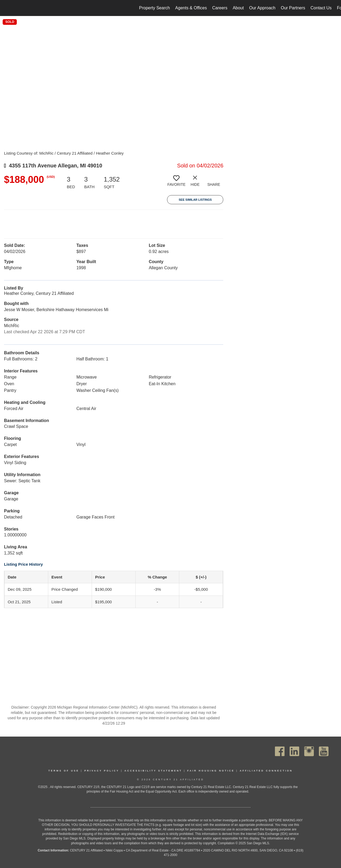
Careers (220, 8)
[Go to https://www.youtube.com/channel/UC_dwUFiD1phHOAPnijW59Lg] (324, 751)
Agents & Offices (191, 8)
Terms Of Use (64, 771)
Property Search (155, 8)
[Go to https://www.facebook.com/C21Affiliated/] (280, 751)
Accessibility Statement (153, 771)
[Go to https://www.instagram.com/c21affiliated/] (309, 751)
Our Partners (293, 8)
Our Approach (262, 8)
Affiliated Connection (266, 771)
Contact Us (321, 8)
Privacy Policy (102, 771)
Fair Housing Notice (211, 771)
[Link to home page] (7, 8)
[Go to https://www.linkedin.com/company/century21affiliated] (294, 751)
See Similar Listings (195, 200)
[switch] (176, 183)
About (238, 8)
